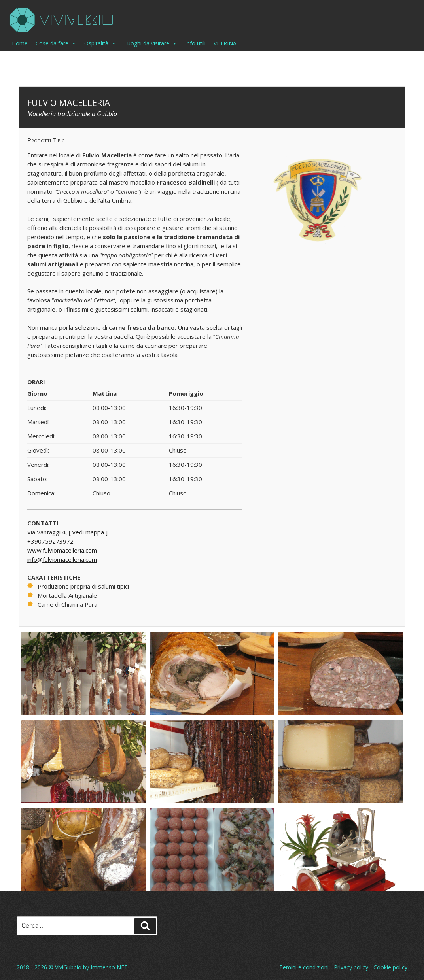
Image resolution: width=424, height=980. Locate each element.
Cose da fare (56, 43)
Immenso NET (109, 967)
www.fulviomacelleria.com (62, 550)
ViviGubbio (68, 967)
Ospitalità (100, 43)
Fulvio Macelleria (69, 102)
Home (20, 43)
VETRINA (225, 43)
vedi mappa (88, 532)
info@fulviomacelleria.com (62, 559)
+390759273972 (50, 541)
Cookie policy (390, 967)
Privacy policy (351, 967)
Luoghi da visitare (151, 43)
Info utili (195, 43)
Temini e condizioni (304, 967)
